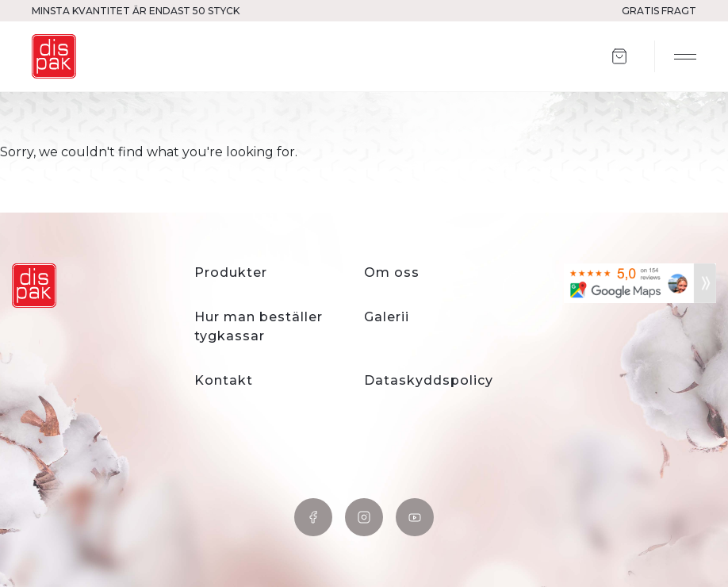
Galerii (387, 317)
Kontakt (224, 380)
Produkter (231, 272)
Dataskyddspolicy (429, 380)
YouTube (415, 517)
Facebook (313, 517)
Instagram (364, 517)
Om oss (392, 272)
